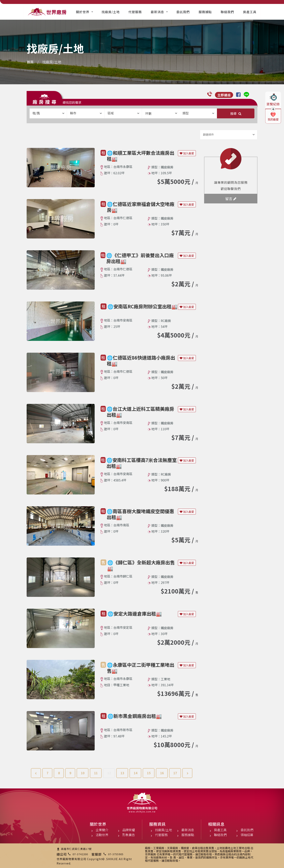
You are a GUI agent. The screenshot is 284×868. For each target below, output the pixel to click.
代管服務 (135, 12)
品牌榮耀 (129, 830)
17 (175, 773)
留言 (231, 198)
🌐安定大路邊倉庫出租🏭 (135, 613)
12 (109, 773)
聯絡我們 (227, 12)
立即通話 (224, 95)
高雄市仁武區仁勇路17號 (76, 849)
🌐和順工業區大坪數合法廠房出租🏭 (141, 156)
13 (122, 773)
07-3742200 (80, 854)
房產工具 (250, 12)
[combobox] (48, 113)
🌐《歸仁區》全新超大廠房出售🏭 (141, 565)
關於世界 (83, 12)
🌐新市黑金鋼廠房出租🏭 (135, 716)
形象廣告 (129, 835)
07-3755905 (116, 854)
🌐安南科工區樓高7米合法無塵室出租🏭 (142, 463)
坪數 (161, 113)
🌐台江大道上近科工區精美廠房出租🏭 (140, 412)
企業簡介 (102, 830)
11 (96, 773)
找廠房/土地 (111, 12)
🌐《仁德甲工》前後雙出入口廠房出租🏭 (140, 258)
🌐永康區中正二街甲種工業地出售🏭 (141, 668)
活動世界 (102, 835)
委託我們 (183, 12)
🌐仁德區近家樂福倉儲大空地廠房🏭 (141, 207)
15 (149, 773)
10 (83, 773)
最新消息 (157, 12)
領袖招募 (247, 835)
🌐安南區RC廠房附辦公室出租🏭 (142, 306)
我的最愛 (273, 119)
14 (135, 773)
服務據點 (205, 12)
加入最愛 (187, 153)
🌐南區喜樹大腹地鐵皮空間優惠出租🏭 (140, 514)
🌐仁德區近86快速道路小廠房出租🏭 (141, 360)
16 (162, 773)
